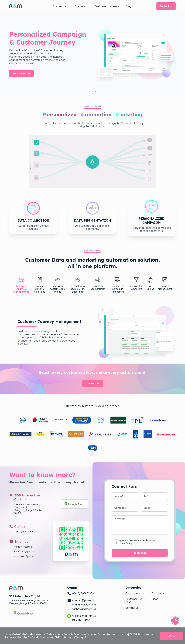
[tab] (89, 92)
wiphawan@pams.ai (25, 556)
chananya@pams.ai (25, 552)
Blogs (129, 6)
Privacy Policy (124, 543)
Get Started (93, 384)
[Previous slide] (9, 54)
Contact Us (166, 6)
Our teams (81, 6)
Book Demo (56, 74)
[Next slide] (176, 54)
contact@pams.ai (24, 547)
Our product (60, 6)
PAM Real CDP (81, 620)
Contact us (140, 553)
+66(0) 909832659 (24, 532)
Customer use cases (107, 6)
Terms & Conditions (141, 540)
